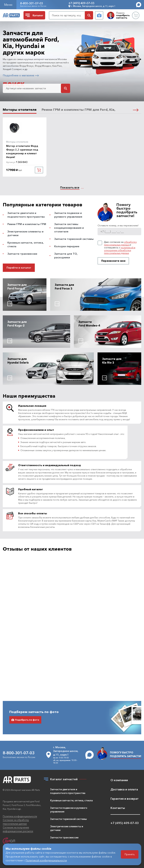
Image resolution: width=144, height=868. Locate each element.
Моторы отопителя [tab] (20, 110)
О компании (119, 780)
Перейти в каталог (19, 268)
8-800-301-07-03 (32, 3)
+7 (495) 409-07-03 (81, 3)
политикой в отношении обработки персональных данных (120, 250)
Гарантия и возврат (125, 799)
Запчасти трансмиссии (22, 254)
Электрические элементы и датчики (67, 828)
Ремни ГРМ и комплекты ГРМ (27, 224)
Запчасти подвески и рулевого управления (69, 810)
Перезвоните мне (113, 261)
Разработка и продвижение (19, 842)
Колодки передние (67, 246)
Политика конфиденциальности (20, 816)
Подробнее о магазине (21, 75)
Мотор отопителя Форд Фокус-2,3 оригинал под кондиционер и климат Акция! (22, 151)
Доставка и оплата (124, 789)
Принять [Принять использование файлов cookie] (130, 854)
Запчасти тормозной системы (74, 239)
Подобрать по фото (25, 703)
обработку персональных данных (120, 243)
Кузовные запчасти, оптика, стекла (71, 800)
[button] (136, 110)
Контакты (118, 808)
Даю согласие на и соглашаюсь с (120, 248)
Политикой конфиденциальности (46, 860)
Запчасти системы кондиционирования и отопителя (69, 228)
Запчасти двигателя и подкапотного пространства (68, 791)
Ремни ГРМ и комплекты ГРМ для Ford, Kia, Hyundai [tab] (86, 110)
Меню (8, 5)
